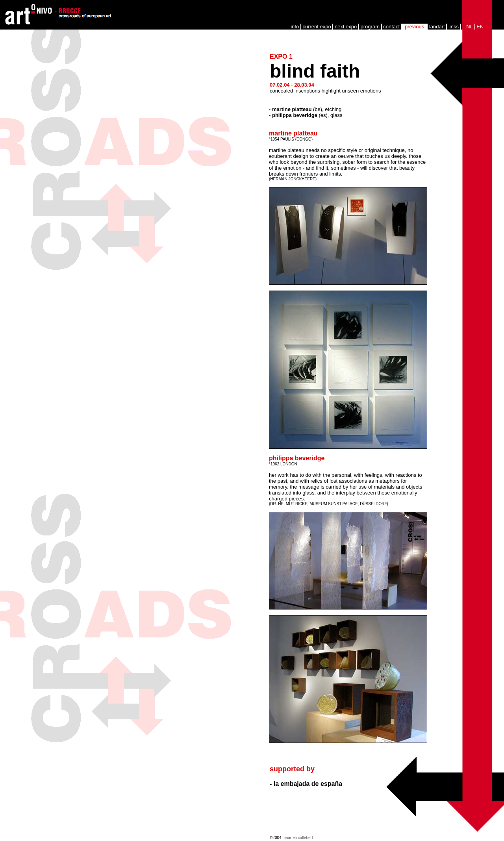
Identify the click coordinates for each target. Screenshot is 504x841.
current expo (317, 27)
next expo (346, 27)
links (454, 27)
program (370, 27)
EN (480, 27)
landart (437, 27)
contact (391, 27)
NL (470, 27)
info (295, 27)
